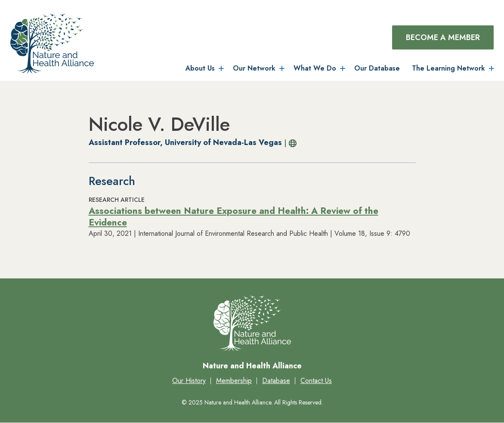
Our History (189, 381)
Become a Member (443, 37)
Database (276, 381)
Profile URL (291, 143)
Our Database (377, 68)
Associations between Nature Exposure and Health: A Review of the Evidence (233, 217)
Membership (234, 381)
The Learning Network (448, 68)
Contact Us (316, 381)
